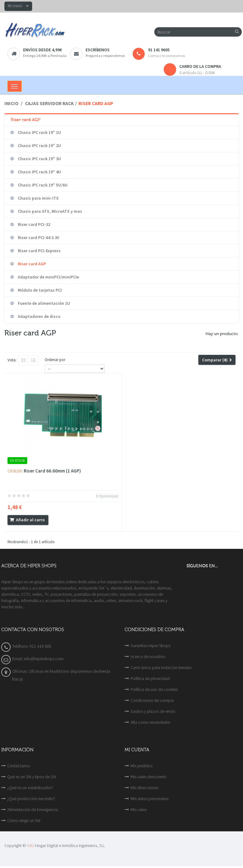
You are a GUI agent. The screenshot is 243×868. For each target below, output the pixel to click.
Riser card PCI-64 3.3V (38, 237)
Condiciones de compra (152, 700)
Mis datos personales (149, 799)
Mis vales (139, 809)
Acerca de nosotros (148, 656)
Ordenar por (55, 360)
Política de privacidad (150, 678)
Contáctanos (19, 766)
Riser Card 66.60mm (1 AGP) (52, 471)
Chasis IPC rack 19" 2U (39, 146)
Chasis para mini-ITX (38, 198)
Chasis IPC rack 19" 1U (39, 132)
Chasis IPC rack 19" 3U (39, 159)
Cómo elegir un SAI (24, 820)
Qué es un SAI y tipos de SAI (32, 777)
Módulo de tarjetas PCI (39, 290)
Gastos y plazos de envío (153, 711)
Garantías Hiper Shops (150, 646)
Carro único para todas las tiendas (161, 667)
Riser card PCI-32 (34, 224)
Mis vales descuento (149, 777)
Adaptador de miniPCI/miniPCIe (48, 277)
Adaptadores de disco (39, 316)
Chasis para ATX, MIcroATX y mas (50, 211)
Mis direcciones (144, 788)
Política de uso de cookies (154, 689)
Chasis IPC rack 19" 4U (39, 172)
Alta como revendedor (150, 722)
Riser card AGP (31, 264)
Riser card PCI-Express (39, 251)
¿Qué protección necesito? (31, 799)
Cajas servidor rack (49, 103)
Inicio (11, 103)
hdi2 (30, 846)
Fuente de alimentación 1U (43, 303)
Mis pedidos (141, 766)
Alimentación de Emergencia (32, 809)
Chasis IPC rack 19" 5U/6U (42, 185)
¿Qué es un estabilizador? (30, 788)
